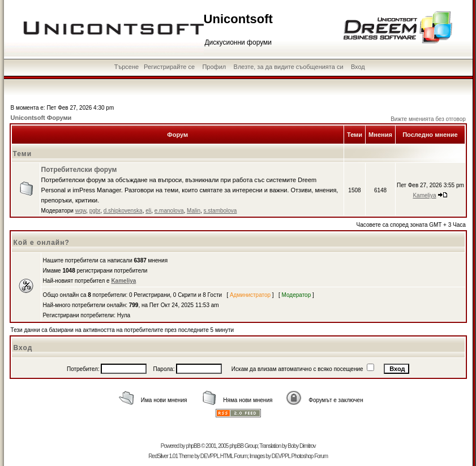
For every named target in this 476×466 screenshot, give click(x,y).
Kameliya (424, 195)
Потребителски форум (79, 170)
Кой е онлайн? (42, 243)
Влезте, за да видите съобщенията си (289, 67)
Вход (358, 67)
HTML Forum (234, 456)
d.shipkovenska (123, 211)
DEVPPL (210, 456)
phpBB (193, 446)
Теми (23, 154)
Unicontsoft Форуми (41, 118)
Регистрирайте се (169, 67)
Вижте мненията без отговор (428, 119)
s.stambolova (220, 211)
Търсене (127, 67)
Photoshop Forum (310, 456)
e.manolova (169, 211)
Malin (194, 211)
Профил (214, 67)
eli (148, 211)
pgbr (95, 211)
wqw (81, 211)
